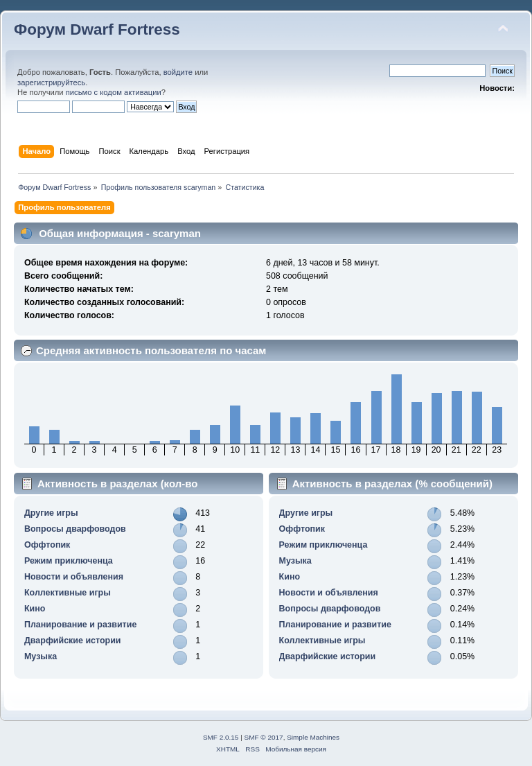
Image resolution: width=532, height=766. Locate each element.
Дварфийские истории (73, 641)
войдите (178, 72)
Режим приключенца (69, 561)
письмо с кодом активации (114, 92)
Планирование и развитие (80, 625)
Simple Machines (313, 737)
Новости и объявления (74, 577)
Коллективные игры (68, 593)
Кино (35, 609)
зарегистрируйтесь (51, 82)
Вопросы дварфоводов (75, 529)
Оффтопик (47, 545)
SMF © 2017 (264, 737)
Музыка (41, 656)
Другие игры (51, 513)
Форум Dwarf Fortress (97, 29)
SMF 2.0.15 (221, 737)
